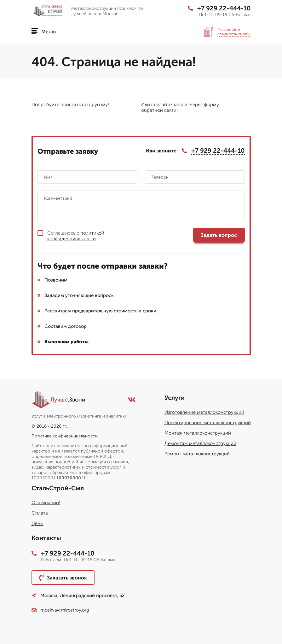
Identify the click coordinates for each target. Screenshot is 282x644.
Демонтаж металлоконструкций (200, 443)
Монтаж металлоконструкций (198, 433)
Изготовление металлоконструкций (204, 412)
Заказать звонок (63, 578)
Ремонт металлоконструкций (197, 454)
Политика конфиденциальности (65, 436)
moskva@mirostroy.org (60, 610)
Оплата (40, 513)
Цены (37, 523)
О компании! (46, 503)
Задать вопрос (219, 235)
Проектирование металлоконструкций (208, 423)
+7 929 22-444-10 (219, 8)
